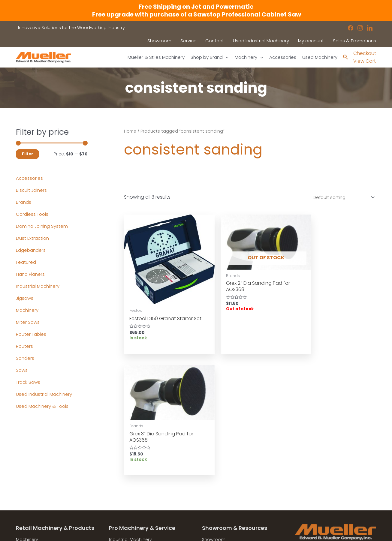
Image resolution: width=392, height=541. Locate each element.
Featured (26, 262)
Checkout (365, 53)
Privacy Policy (216, 489)
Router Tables (32, 334)
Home (131, 131)
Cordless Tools (33, 214)
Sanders (26, 358)
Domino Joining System (43, 226)
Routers (25, 346)
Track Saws (29, 382)
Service (117, 482)
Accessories (30, 178)
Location (211, 474)
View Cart (365, 61)
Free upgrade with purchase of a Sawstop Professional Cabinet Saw (196, 14)
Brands (24, 202)
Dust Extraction (33, 238)
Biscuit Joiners (32, 190)
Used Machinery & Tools (44, 406)
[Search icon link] (345, 57)
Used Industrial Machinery (46, 394)
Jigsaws (25, 298)
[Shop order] (340, 198)
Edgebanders (32, 250)
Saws (22, 370)
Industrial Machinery (39, 286)
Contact (25, 497)
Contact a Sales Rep (131, 489)
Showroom (28, 489)
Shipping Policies (220, 505)
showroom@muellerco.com (336, 500)
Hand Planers (31, 274)
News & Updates (219, 482)
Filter (27, 154)
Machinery (28, 310)
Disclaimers (214, 497)
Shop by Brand (32, 482)
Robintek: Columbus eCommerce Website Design (332, 532)
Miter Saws (28, 322)
